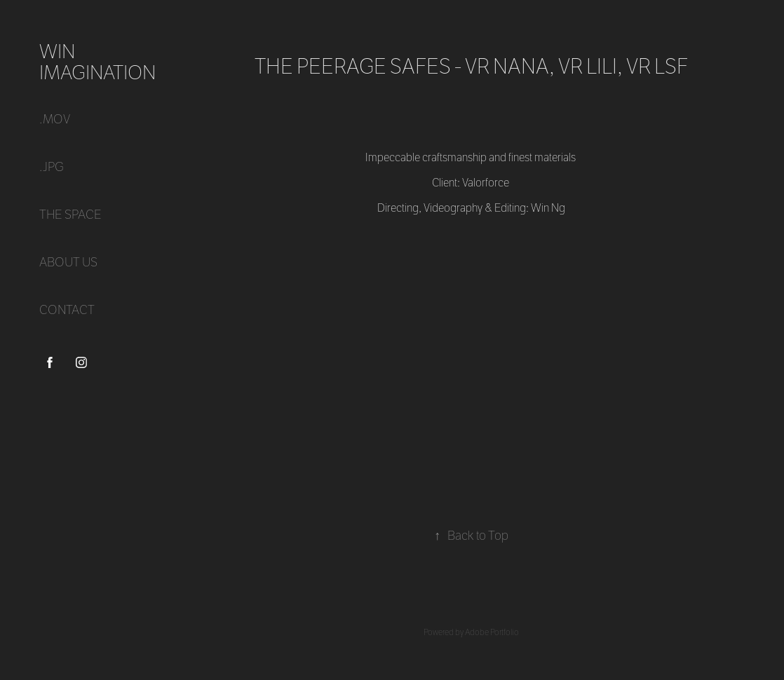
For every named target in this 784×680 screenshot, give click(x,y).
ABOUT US (68, 263)
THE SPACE (70, 215)
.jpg (52, 167)
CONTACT (67, 310)
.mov (55, 120)
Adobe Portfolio (492, 632)
